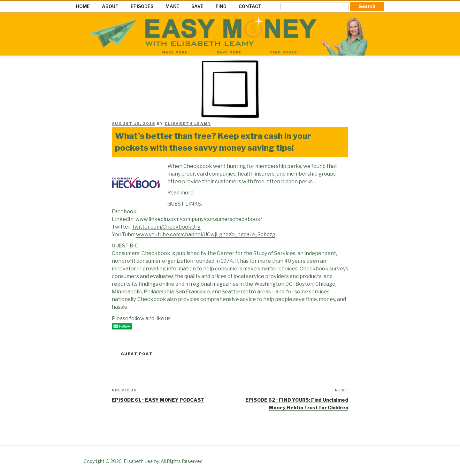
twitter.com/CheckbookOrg (166, 227)
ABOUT (110, 6)
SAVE (197, 6)
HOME (83, 6)
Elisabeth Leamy (188, 124)
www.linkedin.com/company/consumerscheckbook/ (199, 219)
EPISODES (142, 6)
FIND (221, 6)
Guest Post (137, 354)
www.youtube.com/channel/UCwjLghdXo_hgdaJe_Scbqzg (206, 234)
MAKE (172, 6)
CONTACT (250, 6)
